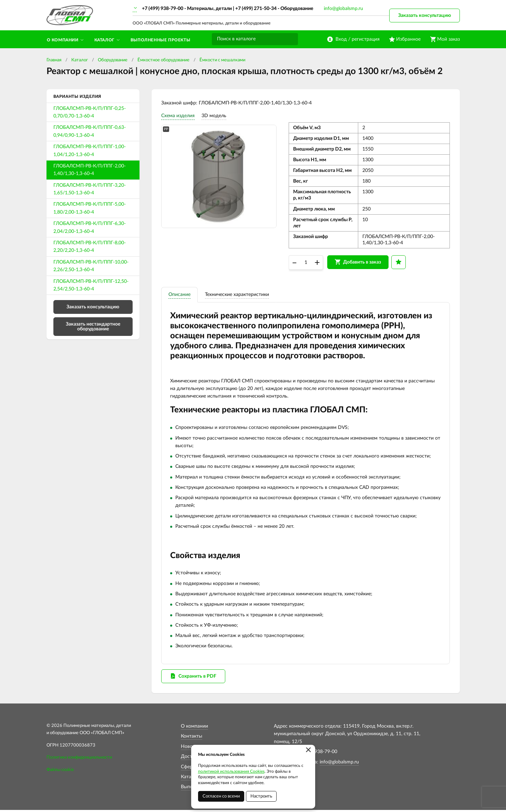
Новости (190, 749)
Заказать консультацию (425, 16)
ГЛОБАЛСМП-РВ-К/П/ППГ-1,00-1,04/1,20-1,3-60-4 (90, 151)
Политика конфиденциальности (79, 760)
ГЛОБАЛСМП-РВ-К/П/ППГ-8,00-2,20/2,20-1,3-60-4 (90, 247)
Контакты (192, 739)
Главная (54, 60)
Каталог (80, 60)
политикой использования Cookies (231, 771)
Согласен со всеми (221, 796)
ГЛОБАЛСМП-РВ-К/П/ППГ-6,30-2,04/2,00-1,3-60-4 (90, 227)
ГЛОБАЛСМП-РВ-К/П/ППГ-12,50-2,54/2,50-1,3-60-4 (91, 285)
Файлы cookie (60, 772)
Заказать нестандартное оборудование (93, 327)
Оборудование (113, 60)
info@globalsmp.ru (343, 9)
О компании (194, 729)
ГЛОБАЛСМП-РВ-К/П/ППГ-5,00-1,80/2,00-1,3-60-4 (90, 208)
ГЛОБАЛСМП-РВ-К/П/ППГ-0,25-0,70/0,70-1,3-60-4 (90, 112)
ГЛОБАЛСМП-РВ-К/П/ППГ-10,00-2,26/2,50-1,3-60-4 (91, 266)
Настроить (261, 796)
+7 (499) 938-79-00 (163, 9)
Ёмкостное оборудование (163, 60)
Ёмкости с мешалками (222, 60)
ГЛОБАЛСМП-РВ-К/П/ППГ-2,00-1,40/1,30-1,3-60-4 (90, 170)
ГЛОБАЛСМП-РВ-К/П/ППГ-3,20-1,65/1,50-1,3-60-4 (90, 189)
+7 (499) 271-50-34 (256, 9)
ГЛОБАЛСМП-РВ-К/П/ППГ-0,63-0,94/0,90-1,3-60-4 (90, 131)
